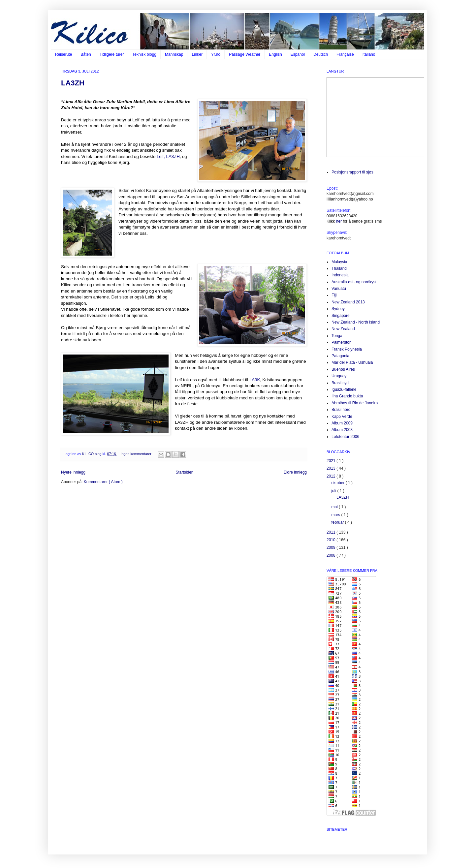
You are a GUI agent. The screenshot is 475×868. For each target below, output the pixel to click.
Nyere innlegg (73, 472)
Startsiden (184, 472)
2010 (332, 540)
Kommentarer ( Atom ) (103, 482)
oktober (338, 483)
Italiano (369, 54)
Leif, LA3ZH (168, 156)
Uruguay (339, 376)
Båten (86, 54)
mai (335, 507)
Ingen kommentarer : (137, 454)
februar (338, 522)
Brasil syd (340, 383)
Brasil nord (341, 410)
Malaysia (339, 262)
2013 (332, 468)
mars (336, 515)
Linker (197, 54)
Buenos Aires (343, 369)
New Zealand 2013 (348, 302)
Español (298, 54)
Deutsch (321, 54)
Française (345, 54)
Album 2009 (342, 423)
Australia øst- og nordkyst (354, 282)
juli (334, 491)
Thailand (339, 268)
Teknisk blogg (144, 54)
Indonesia (340, 275)
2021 (332, 461)
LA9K (255, 380)
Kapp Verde (342, 417)
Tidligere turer (112, 54)
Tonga (337, 336)
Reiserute (63, 54)
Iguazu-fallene (344, 389)
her (339, 221)
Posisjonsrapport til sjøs (352, 172)
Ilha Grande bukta (347, 396)
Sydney (338, 309)
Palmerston (342, 342)
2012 (332, 476)
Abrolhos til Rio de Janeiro (355, 403)
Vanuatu (339, 289)
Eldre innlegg (295, 472)
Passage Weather (245, 54)
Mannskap (174, 54)
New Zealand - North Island (356, 322)
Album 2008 (342, 430)
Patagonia (340, 356)
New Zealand (343, 329)
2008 (332, 555)
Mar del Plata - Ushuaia (352, 362)
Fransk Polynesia (347, 349)
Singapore (341, 316)
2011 (332, 532)
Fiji (334, 295)
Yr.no (216, 54)
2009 (332, 547)
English (275, 54)
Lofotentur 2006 (345, 437)
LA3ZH (73, 83)
